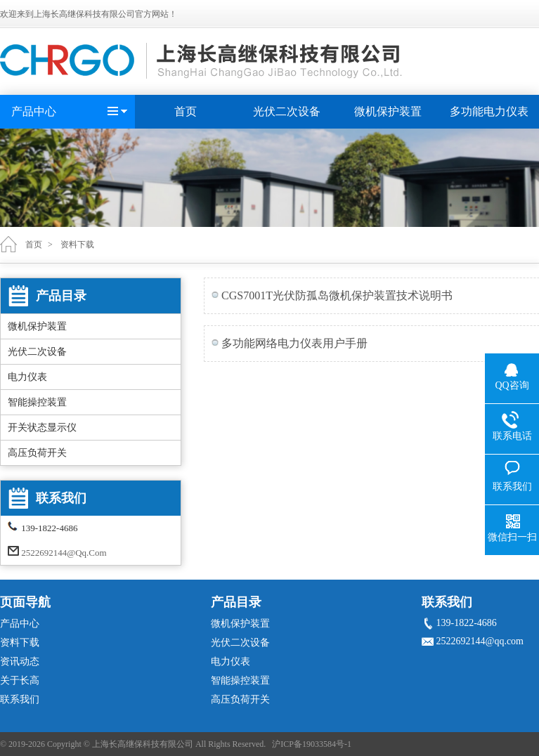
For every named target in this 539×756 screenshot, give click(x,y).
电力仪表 (27, 377)
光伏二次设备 (287, 111)
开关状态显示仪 (42, 428)
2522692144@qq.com (64, 553)
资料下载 (77, 245)
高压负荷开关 (37, 453)
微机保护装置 (388, 111)
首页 (186, 111)
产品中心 (34, 111)
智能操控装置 (37, 402)
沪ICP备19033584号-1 (312, 744)
